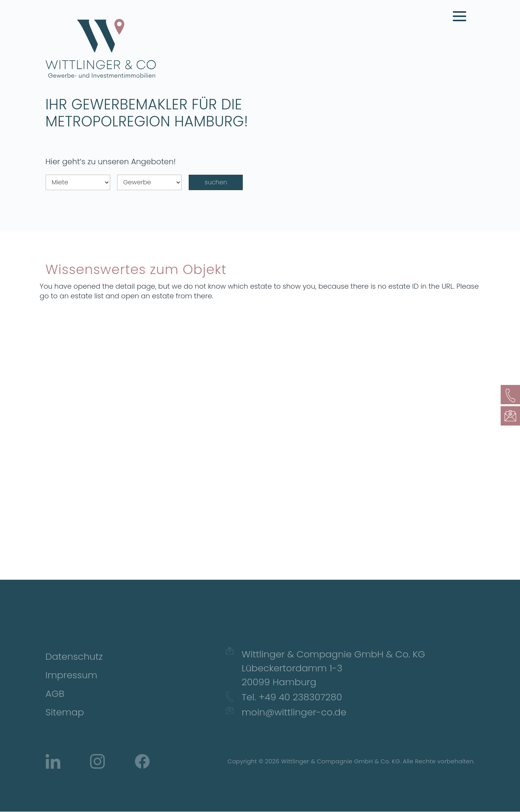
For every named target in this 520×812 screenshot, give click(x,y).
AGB (55, 694)
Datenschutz (74, 656)
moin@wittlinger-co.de (294, 712)
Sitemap (65, 712)
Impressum (72, 675)
